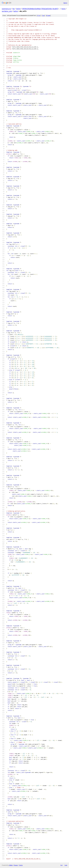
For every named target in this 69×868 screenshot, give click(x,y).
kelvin (18, 9)
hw (14, 9)
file (39, 16)
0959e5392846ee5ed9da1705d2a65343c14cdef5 (40, 9)
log (43, 16)
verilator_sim (7, 11)
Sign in (65, 3)
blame (48, 16)
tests (63, 9)
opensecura (6, 9)
